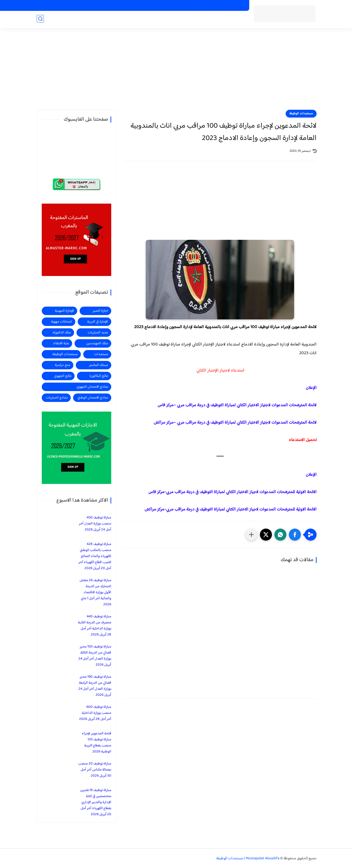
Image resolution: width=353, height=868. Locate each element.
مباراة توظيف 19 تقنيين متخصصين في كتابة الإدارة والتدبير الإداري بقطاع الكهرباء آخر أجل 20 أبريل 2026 (96, 802)
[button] (295, 535)
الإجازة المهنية (64, 311)
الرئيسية (238, 20)
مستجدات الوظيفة (215, 20)
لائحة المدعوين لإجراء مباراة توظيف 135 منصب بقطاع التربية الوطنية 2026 (97, 743)
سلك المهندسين (97, 343)
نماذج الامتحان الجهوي (92, 387)
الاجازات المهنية (202, 6)
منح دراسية (150, 6)
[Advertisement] (177, 72)
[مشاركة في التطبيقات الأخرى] (251, 535)
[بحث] (40, 20)
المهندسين (62, 20)
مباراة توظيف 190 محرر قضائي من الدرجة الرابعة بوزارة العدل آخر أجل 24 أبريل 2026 (95, 686)
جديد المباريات (186, 20)
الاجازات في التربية (175, 6)
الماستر (80, 20)
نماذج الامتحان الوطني (93, 398)
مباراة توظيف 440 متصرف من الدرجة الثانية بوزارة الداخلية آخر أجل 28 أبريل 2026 (95, 626)
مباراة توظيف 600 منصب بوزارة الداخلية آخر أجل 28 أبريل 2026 (95, 713)
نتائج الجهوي (63, 376)
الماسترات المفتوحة (231, 6)
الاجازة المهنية (121, 20)
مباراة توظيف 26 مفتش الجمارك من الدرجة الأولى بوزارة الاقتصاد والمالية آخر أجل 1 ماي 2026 (95, 592)
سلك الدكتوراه (62, 333)
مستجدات (163, 20)
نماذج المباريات (57, 398)
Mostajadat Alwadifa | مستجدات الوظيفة (248, 858)
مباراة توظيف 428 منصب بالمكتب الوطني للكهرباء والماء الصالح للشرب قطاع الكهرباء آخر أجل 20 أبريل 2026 (95, 556)
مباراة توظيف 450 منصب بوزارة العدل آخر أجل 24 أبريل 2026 (95, 524)
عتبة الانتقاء (61, 343)
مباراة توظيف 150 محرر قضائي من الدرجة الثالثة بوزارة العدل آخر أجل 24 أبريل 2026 (95, 656)
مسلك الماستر (99, 365)
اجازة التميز (98, 20)
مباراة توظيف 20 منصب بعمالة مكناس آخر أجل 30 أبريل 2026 (95, 770)
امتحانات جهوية (62, 322)
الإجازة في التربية (98, 322)
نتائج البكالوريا (99, 376)
